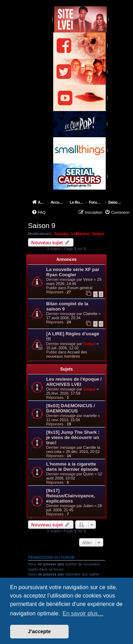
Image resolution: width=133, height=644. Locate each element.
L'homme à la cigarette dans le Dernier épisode (72, 467)
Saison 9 (42, 226)
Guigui (98, 234)
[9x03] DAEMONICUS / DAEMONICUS (71, 408)
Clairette (90, 314)
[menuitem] (38, 212)
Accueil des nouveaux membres (67, 354)
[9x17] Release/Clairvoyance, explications (71, 496)
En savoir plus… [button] (83, 613)
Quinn (88, 474)
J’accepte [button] (40, 631)
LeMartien (80, 234)
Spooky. (62, 234)
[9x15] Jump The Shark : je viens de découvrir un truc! (73, 437)
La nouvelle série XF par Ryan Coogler (73, 272)
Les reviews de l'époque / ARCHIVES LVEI (74, 382)
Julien (88, 506)
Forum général (80, 288)
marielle (90, 416)
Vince (88, 279)
